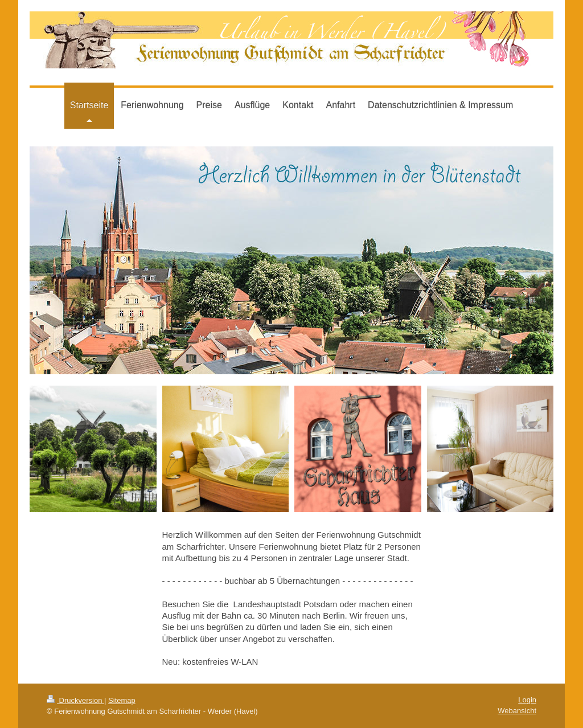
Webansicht (517, 711)
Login (527, 700)
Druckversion (75, 700)
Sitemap (122, 700)
